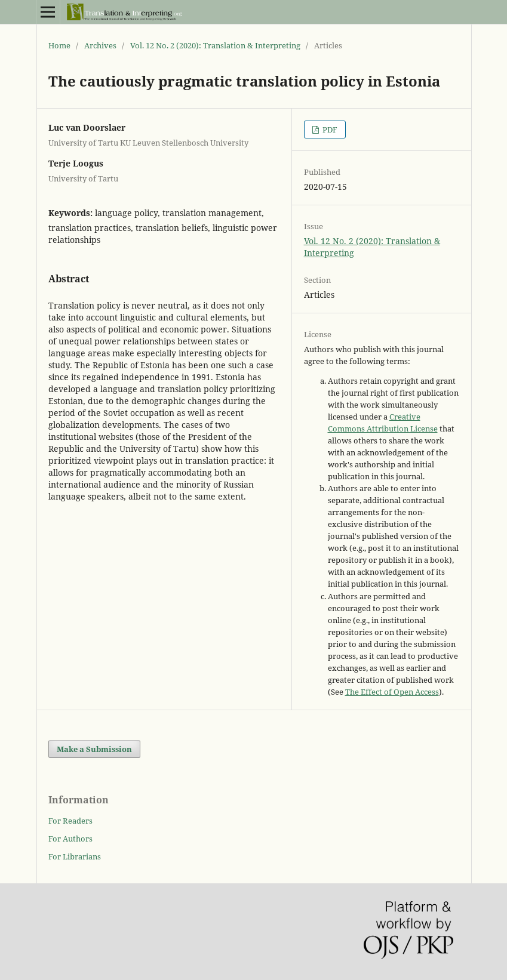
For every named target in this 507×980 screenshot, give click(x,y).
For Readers (70, 821)
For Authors (70, 839)
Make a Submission (94, 749)
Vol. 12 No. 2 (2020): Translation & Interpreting (215, 45)
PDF (329, 130)
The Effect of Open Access (392, 692)
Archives (100, 45)
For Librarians (75, 856)
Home (59, 45)
